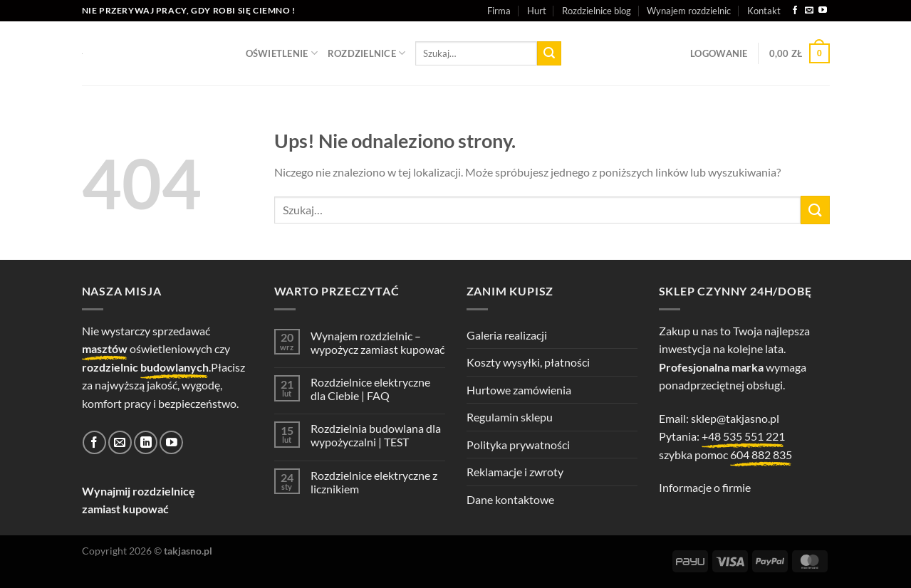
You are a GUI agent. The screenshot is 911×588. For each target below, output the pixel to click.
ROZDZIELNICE (367, 53)
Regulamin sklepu (510, 417)
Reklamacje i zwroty (515, 472)
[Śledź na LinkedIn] (146, 442)
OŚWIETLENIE (282, 53)
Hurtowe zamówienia (519, 390)
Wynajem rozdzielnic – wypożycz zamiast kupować (378, 342)
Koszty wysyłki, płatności (528, 362)
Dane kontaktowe (510, 499)
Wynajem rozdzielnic (689, 11)
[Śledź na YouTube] (823, 11)
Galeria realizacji (507, 335)
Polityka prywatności (518, 445)
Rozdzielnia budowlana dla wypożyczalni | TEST (376, 435)
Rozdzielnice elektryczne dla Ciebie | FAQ (370, 389)
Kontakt (764, 11)
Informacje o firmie (705, 487)
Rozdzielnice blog (597, 11)
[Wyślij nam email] (809, 11)
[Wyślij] (549, 53)
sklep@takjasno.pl (735, 418)
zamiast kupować (125, 509)
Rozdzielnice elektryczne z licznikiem (374, 482)
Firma (499, 11)
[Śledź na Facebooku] (795, 11)
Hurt (537, 11)
